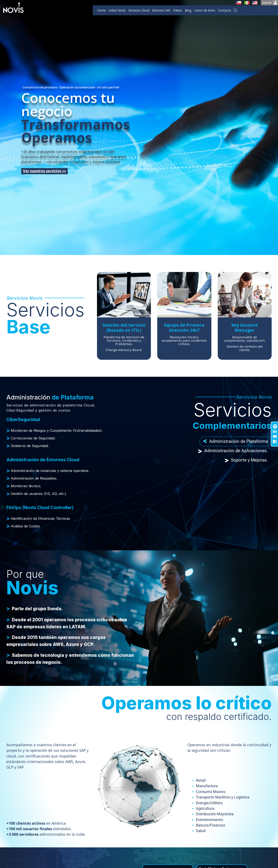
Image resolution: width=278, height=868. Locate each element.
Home (102, 10)
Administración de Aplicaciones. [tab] (233, 451)
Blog (188, 10)
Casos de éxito (205, 10)
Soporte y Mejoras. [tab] (246, 460)
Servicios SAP (161, 10)
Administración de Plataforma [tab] (235, 441)
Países (178, 10)
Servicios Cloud (139, 10)
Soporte (270, 3)
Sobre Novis (117, 10)
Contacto (225, 10)
